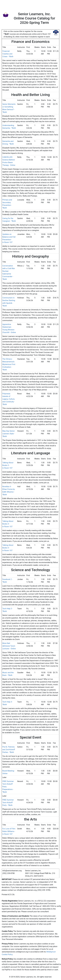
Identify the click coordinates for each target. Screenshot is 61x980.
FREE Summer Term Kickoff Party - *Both (8, 803)
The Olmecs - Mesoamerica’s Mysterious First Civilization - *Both (9, 364)
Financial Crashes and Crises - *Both (8, 54)
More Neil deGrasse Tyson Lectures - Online (9, 646)
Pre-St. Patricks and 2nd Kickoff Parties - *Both (9, 750)
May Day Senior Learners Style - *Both (9, 434)
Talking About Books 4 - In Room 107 (8, 524)
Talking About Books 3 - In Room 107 (8, 465)
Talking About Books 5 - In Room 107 (8, 548)
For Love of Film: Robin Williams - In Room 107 (9, 831)
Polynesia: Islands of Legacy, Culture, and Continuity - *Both (9, 399)
